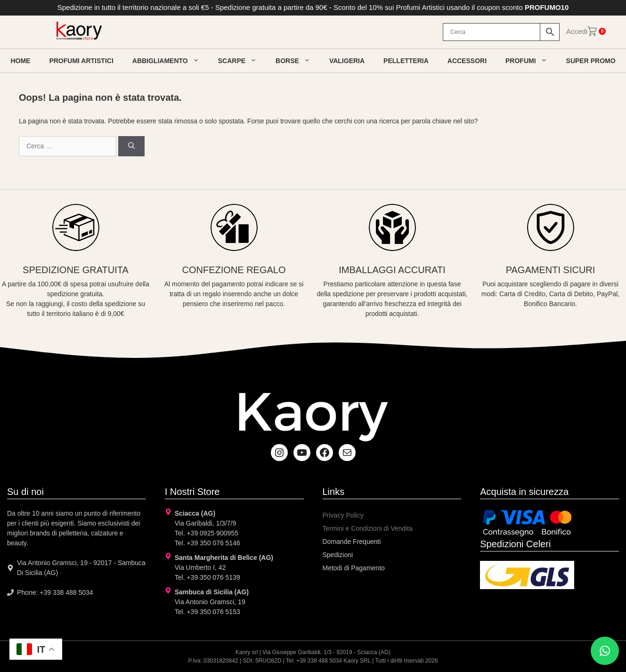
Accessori (467, 61)
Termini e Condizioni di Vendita (368, 528)
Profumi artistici (81, 61)
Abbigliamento (171, 61)
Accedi (577, 31)
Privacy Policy (343, 515)
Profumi (531, 61)
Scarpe (242, 61)
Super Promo (591, 61)
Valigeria (347, 61)
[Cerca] (131, 146)
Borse (298, 61)
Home (20, 61)
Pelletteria (406, 61)
